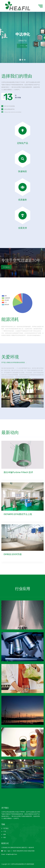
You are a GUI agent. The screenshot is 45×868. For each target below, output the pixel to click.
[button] (20, 60)
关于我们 (5, 267)
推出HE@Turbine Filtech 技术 (18, 472)
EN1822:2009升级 (13, 554)
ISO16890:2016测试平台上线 (18, 514)
